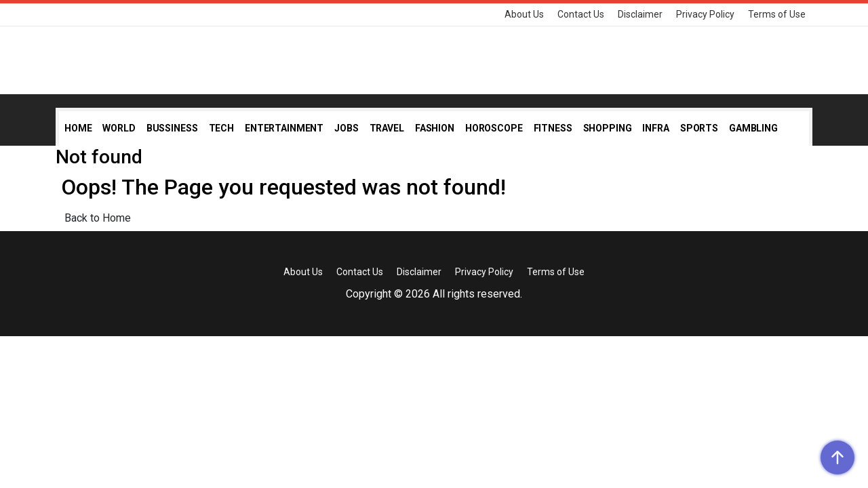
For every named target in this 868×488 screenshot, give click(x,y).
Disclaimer (640, 14)
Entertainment (284, 128)
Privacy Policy (705, 14)
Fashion (435, 128)
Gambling (753, 128)
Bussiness (172, 128)
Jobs (346, 128)
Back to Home (98, 218)
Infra (655, 128)
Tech (221, 128)
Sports (699, 128)
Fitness (553, 128)
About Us (524, 14)
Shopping (608, 128)
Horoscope (494, 128)
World (119, 128)
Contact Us (581, 14)
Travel (387, 128)
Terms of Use (777, 14)
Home (78, 128)
